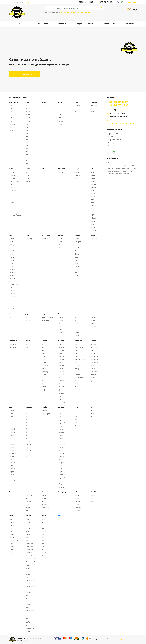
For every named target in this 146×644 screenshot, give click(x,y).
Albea (93, 172)
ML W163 (62, 347)
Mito (11, 130)
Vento (28, 531)
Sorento (61, 333)
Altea (28, 511)
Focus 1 (12, 291)
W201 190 (62, 353)
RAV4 (11, 553)
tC (10, 495)
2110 (77, 323)
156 (11, 109)
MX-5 (44, 387)
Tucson (77, 254)
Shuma (61, 330)
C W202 (61, 372)
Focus (12, 288)
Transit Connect (15, 284)
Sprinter (61, 344)
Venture (78, 106)
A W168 (61, 356)
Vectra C (12, 450)
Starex (77, 239)
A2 (27, 148)
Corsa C (12, 432)
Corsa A (12, 426)
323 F (44, 362)
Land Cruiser (14, 541)
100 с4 (28, 158)
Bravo (93, 175)
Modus (61, 469)
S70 (44, 537)
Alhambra (29, 508)
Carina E (12, 525)
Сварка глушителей (85, 24)
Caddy (28, 534)
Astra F (12, 414)
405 (27, 426)
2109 (77, 320)
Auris (11, 562)
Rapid (61, 459)
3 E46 (61, 112)
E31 (60, 133)
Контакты (130, 24)
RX (27, 347)
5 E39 (61, 115)
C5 (10, 194)
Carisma (78, 356)
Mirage (77, 369)
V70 (44, 525)
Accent (77, 251)
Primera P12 (95, 359)
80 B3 (28, 109)
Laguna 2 (62, 423)
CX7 (44, 390)
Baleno (94, 495)
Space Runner (80, 378)
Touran (28, 592)
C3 (10, 212)
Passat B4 (29, 550)
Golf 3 (28, 525)
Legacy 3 (78, 511)
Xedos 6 (45, 366)
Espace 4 (62, 444)
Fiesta (12, 242)
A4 (27, 155)
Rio (60, 323)
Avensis (12, 519)
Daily (11, 317)
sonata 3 (78, 272)
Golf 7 (28, 622)
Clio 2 (61, 417)
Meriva (12, 475)
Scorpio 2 (13, 260)
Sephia (61, 317)
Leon (28, 505)
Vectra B (12, 447)
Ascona (12, 411)
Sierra (12, 281)
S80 (44, 534)
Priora (77, 336)
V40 (44, 541)
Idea (93, 209)
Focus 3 (12, 297)
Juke (93, 381)
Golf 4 (28, 528)
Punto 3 (94, 227)
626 (44, 350)
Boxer (28, 441)
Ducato (94, 184)
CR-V (60, 248)
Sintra (12, 438)
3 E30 (61, 106)
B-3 (27, 602)
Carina (12, 522)
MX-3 (44, 369)
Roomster (46, 508)
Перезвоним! (132, 2)
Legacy (77, 502)
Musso (61, 495)
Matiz (28, 172)
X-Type (28, 320)
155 (11, 118)
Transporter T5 (31, 586)
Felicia (44, 498)
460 (44, 547)
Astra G (12, 417)
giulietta (12, 124)
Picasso (12, 178)
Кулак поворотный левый (30, 610)
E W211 (61, 369)
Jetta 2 (28, 599)
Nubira (28, 175)
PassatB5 (29, 605)
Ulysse (93, 218)
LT (27, 571)
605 (27, 432)
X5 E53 (61, 121)
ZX (10, 197)
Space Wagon (80, 347)
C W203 (61, 393)
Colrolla (12, 547)
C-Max (12, 306)
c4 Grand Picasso (15, 215)
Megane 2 (62, 463)
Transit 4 (13, 309)
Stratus (77, 175)
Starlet (12, 537)
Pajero (77, 362)
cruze (77, 109)
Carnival (61, 320)
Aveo (77, 112)
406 (27, 429)
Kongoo (61, 484)
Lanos (28, 178)
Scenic (61, 429)
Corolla (12, 528)
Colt (76, 344)
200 (76, 417)
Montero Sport (80, 359)
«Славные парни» (119, 639)
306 (27, 420)
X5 (60, 130)
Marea (93, 187)
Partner (28, 444)
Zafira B (12, 469)
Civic (60, 242)
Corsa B (12, 429)
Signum (12, 472)
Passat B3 (29, 547)
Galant (77, 366)
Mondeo (12, 269)
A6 (27, 161)
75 (76, 414)
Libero (77, 498)
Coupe (77, 257)
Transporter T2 (31, 559)
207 (27, 417)
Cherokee (46, 320)
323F (44, 378)
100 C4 (28, 121)
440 (44, 528)
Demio (45, 384)
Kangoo (61, 432)
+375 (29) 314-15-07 (86, 2)
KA (11, 248)
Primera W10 (96, 362)
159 (11, 127)
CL (60, 390)
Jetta (27, 565)
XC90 (44, 553)
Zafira (12, 459)
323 (44, 359)
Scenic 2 (61, 475)
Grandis (78, 375)
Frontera (12, 478)
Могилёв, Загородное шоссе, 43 (115, 163)
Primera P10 (95, 353)
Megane (61, 426)
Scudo (93, 203)
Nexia (28, 181)
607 (27, 435)
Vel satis (61, 456)
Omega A (13, 453)
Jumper (12, 206)
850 (44, 522)
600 (76, 423)
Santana (29, 574)
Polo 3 (28, 541)
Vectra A (12, 444)
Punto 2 (94, 197)
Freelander (13, 344)
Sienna (12, 559)
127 (93, 215)
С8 (10, 218)
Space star (78, 350)
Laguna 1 (62, 420)
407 (27, 456)
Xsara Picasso (14, 181)
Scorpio (12, 257)
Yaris (11, 544)
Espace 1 (62, 435)
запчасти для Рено (68, 12)
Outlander (78, 384)
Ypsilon (94, 327)
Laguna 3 (62, 478)
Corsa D (12, 481)
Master (61, 450)
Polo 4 (28, 577)
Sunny (93, 366)
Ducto (93, 224)
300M (93, 112)
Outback (78, 505)
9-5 (92, 411)
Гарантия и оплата (40, 24)
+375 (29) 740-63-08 (107, 2)
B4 (27, 152)
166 (11, 121)
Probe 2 (12, 266)
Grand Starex (79, 275)
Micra (93, 350)
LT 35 (28, 583)
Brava (93, 178)
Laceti (77, 115)
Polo (27, 537)
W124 (61, 399)
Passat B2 (29, 544)
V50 (44, 556)
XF (27, 317)
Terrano (94, 372)
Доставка (62, 24)
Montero (78, 381)
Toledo (28, 502)
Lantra (77, 245)
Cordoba (29, 495)
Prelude (61, 245)
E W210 (61, 366)
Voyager (94, 106)
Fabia (44, 495)
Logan (61, 481)
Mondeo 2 (13, 272)
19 (60, 411)
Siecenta (94, 230)
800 (76, 426)
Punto (93, 194)
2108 (77, 317)
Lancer (77, 353)
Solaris (77, 266)
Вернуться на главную (25, 74)
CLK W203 (62, 402)
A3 (27, 124)
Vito (60, 378)
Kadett (12, 435)
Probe (12, 263)
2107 (77, 330)
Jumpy (12, 203)
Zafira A (12, 463)
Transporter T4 (31, 562)
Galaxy (12, 245)
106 (27, 411)
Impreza (78, 495)
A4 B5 (28, 127)
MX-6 (44, 353)
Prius (11, 550)
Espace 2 (62, 438)
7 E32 (61, 118)
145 (11, 112)
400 (44, 172)
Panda (93, 221)
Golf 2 (28, 522)
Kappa (93, 317)
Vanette (94, 375)
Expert (28, 447)
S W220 (61, 381)
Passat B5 (29, 553)
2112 (77, 327)
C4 (10, 200)
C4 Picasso (13, 191)
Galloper (78, 242)
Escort (12, 239)
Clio (60, 414)
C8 (10, 209)
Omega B (13, 456)
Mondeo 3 (13, 275)
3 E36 (61, 109)
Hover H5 (45, 239)
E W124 (61, 359)
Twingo (61, 447)
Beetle (28, 595)
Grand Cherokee (48, 317)
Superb (45, 505)
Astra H (12, 420)
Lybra (93, 320)
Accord (61, 239)
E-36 (60, 124)
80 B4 (28, 112)
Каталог (16, 24)
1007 (28, 453)
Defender (13, 347)
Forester (78, 508)
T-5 (27, 619)
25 (76, 411)
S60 (44, 544)
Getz (77, 263)
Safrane (61, 453)
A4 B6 (28, 145)
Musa (93, 323)
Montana (45, 411)
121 (44, 356)
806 (27, 438)
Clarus (61, 327)
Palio (93, 191)
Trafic (61, 466)
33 (10, 115)
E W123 (61, 362)
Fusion (12, 303)
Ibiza (27, 498)
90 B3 (28, 115)
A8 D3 (28, 139)
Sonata (77, 248)
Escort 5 (12, 300)
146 (11, 106)
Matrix (77, 260)
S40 (44, 519)
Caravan (78, 172)
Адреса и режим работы (19, 2)
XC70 (44, 531)
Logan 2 (61, 487)
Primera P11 (95, 356)
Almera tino (95, 347)
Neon (93, 109)
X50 (44, 106)
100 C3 (28, 118)
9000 (93, 414)
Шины (60, 516)
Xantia (12, 172)
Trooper (94, 239)
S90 (44, 550)
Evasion (12, 175)
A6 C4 (28, 130)
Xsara (11, 184)
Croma (94, 212)
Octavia (45, 502)
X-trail (93, 378)
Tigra (11, 441)
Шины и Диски (110, 24)
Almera (94, 344)
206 (27, 414)
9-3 (92, 417)
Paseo (12, 534)
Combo (12, 423)
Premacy (45, 372)
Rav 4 (11, 531)
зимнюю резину (84, 12)
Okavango (29, 239)
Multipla (94, 206)
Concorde (95, 115)
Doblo (93, 181)
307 (27, 423)
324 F (44, 375)
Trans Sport (46, 414)
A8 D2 (28, 142)
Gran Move (62, 172)
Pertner (28, 450)
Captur (61, 472)
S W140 (61, 350)
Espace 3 (62, 441)
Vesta (77, 333)
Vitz (11, 556)
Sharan (28, 568)
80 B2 (28, 106)
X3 (60, 127)
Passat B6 (29, 556)
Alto (93, 498)
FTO (76, 372)
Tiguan (28, 631)
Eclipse (77, 387)
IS (27, 344)
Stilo (93, 200)
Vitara (93, 502)
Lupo (28, 625)
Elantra (77, 269)
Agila (11, 466)
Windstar (13, 278)
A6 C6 (28, 136)
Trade (93, 369)
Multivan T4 (30, 628)
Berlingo (12, 187)
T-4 (27, 616)
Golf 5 (28, 589)
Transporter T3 (31, 580)
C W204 (61, 375)
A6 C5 (28, 133)
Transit (12, 251)
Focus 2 (12, 294)
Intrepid (78, 178)
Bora (28, 519)
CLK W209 (62, 387)
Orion (11, 254)
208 (60, 396)
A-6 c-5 (28, 164)
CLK (60, 384)
